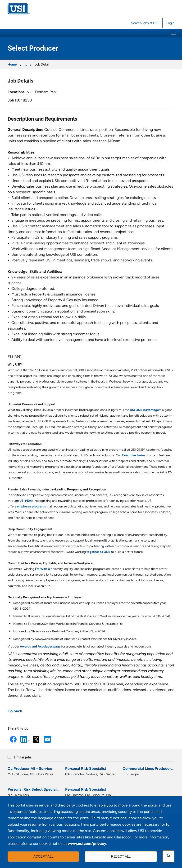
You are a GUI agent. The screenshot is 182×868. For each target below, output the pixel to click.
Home (12, 64)
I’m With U (43, 569)
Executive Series (133, 455)
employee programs (31, 506)
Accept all (43, 856)
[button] (173, 33)
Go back (15, 711)
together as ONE (98, 552)
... (26, 64)
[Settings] (168, 856)
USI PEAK (26, 501)
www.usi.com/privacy (87, 844)
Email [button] (47, 739)
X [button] (36, 739)
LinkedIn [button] (25, 739)
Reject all (121, 856)
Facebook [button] (13, 739)
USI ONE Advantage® (145, 410)
